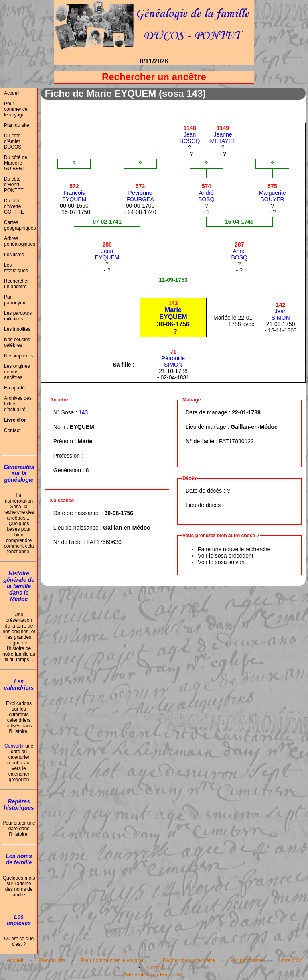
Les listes (14, 255)
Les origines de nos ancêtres (17, 372)
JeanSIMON (281, 311)
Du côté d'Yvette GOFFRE (14, 206)
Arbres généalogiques (20, 241)
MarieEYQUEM (173, 310)
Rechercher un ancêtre (16, 284)
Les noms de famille (19, 859)
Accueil (12, 93)
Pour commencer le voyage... (17, 109)
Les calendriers (19, 685)
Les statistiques (16, 268)
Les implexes (19, 920)
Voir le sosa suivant (222, 562)
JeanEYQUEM (107, 251)
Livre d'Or (290, 960)
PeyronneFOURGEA (140, 193)
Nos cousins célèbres (17, 342)
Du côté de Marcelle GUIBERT (16, 163)
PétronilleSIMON (173, 358)
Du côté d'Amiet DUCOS (13, 141)
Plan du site (17, 125)
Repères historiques (19, 805)
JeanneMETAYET (223, 134)
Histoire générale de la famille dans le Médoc (19, 586)
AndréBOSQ (206, 193)
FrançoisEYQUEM (74, 193)
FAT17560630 (104, 542)
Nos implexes (18, 356)
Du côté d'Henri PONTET (14, 185)
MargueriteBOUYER (273, 193)
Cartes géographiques (20, 225)
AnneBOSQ (239, 251)
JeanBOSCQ (190, 134)
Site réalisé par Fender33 (153, 975)
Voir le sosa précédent (226, 556)
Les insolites (17, 329)
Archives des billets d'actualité (18, 404)
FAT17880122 (236, 441)
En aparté (14, 388)
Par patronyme (15, 300)
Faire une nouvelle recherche (234, 549)
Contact (12, 430)
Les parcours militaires (18, 316)
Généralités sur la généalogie (19, 473)
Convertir (14, 746)
